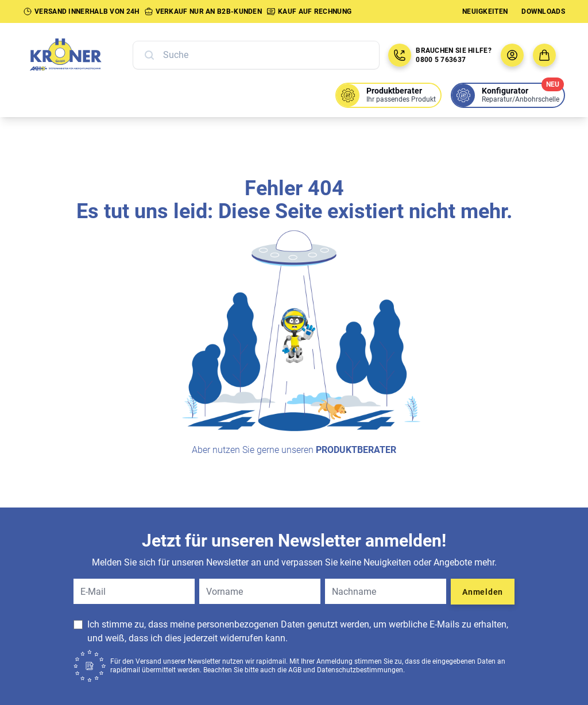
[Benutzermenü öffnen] (512, 55)
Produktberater (356, 450)
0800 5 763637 (441, 60)
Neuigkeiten (485, 11)
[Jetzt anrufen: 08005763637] (400, 55)
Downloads (543, 11)
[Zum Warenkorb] (544, 55)
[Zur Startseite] (78, 55)
